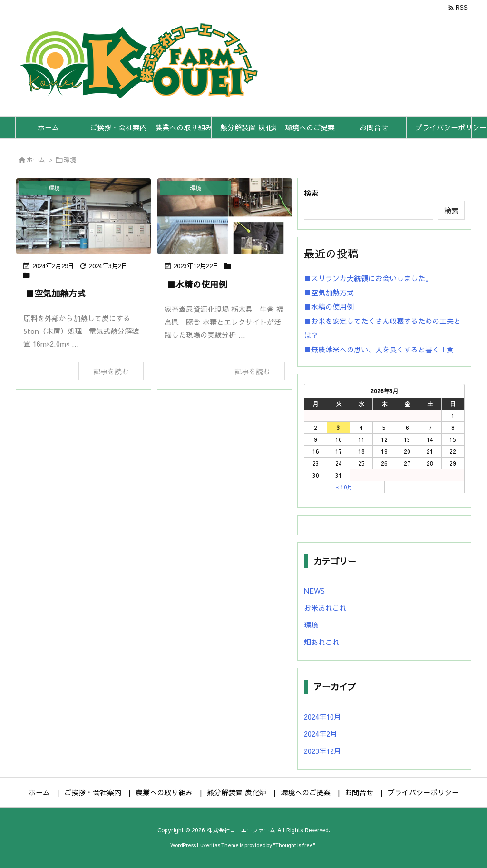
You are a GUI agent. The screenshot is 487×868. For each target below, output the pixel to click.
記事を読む (111, 371)
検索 (311, 193)
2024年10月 (322, 717)
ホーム (36, 160)
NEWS (314, 590)
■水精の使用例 (197, 284)
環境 (311, 625)
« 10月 (344, 487)
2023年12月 (322, 751)
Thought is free (294, 845)
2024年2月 (321, 734)
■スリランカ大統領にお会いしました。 (368, 278)
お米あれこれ (325, 608)
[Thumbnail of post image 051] (225, 216)
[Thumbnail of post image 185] (83, 216)
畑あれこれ (322, 642)
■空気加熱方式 (56, 293)
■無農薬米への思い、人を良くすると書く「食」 (382, 349)
